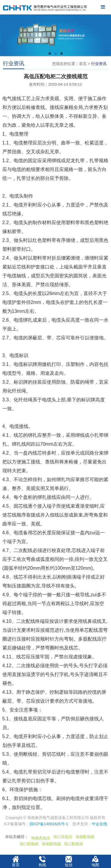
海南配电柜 (85, 837)
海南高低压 (41, 838)
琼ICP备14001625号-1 (49, 824)
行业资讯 (99, 64)
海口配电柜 (29, 844)
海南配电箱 (51, 844)
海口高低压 (63, 837)
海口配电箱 (74, 844)
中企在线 (99, 824)
